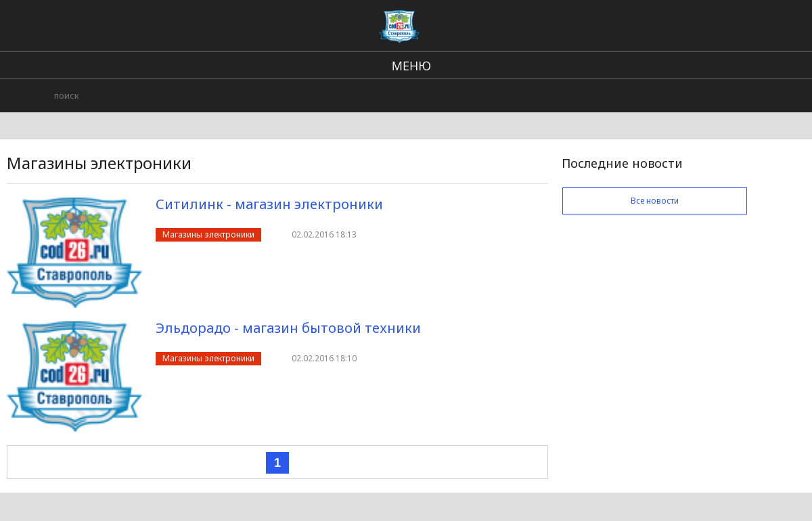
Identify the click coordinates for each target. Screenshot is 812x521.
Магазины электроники (208, 234)
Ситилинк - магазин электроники (269, 204)
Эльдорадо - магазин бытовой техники (288, 328)
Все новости (655, 201)
